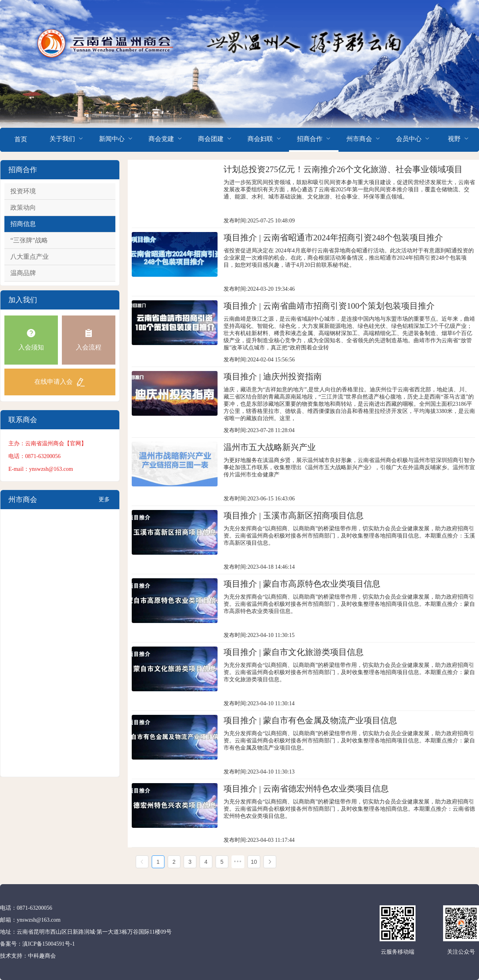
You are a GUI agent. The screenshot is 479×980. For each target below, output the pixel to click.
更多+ (104, 503)
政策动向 (23, 207)
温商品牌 (23, 273)
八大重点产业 (30, 257)
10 (254, 862)
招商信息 (23, 224)
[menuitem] (21, 140)
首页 (21, 139)
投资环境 (23, 191)
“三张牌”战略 (29, 240)
